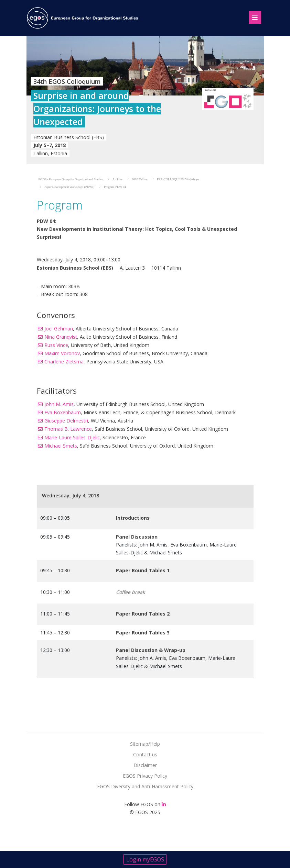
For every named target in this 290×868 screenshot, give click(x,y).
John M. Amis (59, 404)
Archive (117, 179)
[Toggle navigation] (252, 16)
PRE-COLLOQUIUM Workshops (178, 179)
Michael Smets (61, 446)
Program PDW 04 (115, 187)
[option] (145, 100)
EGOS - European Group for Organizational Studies (71, 179)
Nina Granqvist (61, 337)
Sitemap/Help (145, 744)
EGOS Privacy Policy (145, 776)
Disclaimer (145, 765)
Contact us (145, 754)
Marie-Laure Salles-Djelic (72, 437)
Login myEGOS (145, 859)
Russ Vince (56, 345)
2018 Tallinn (139, 179)
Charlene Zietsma (64, 362)
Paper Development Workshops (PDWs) (69, 187)
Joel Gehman (59, 329)
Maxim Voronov (62, 353)
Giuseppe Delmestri (66, 421)
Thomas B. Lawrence (68, 429)
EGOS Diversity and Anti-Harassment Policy (145, 786)
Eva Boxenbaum (63, 412)
